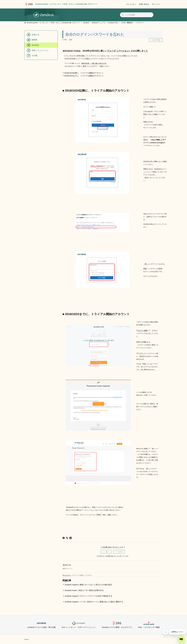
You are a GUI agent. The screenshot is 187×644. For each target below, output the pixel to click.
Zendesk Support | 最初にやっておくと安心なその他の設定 (88, 585)
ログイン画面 (143, 331)
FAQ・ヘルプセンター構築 (149, 625)
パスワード (140, 23)
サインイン (66, 575)
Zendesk (86, 23)
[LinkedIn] (70, 538)
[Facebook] (64, 538)
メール (99, 510)
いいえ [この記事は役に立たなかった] (120, 552)
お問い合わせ (144, 4)
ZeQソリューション (40, 50)
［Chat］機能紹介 (127, 23)
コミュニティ (131, 4)
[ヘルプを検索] (137, 15)
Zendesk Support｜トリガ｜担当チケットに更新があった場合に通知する (94, 602)
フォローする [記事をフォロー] (156, 40)
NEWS (34, 40)
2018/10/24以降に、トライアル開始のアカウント (84, 73)
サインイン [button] (156, 4)
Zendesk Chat (113, 23)
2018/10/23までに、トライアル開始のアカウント (84, 76)
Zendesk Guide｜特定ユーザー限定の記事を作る (84, 590)
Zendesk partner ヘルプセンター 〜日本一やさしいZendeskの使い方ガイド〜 (53, 23)
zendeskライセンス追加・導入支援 (42, 625)
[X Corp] (67, 538)
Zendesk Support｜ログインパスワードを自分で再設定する (88, 596)
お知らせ (35, 35)
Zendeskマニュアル (99, 23)
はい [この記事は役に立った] (107, 552)
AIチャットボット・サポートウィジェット (79, 625)
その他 (34, 56)
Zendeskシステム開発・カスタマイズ (117, 625)
